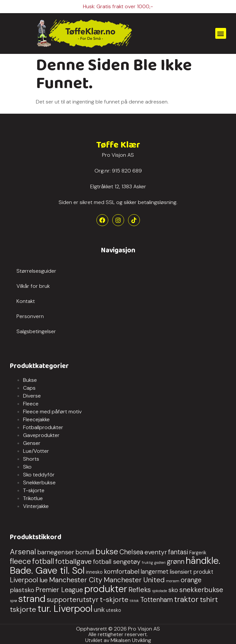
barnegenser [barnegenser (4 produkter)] (56, 552)
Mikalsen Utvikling (131, 640)
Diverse (32, 395)
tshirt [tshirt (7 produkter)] (209, 599)
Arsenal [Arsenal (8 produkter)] (23, 551)
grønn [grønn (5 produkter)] (176, 561)
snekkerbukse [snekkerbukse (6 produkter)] (201, 589)
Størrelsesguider (36, 270)
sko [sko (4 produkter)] (173, 589)
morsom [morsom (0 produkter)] (173, 580)
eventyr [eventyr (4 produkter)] (156, 552)
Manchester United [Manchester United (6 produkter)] (134, 579)
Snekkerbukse (39, 482)
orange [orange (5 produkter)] (191, 579)
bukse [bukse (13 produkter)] (107, 551)
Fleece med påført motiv (52, 411)
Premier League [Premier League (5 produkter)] (59, 589)
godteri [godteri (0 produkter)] (160, 562)
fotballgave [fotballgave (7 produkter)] (74, 561)
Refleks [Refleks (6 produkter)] (140, 589)
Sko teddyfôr (39, 474)
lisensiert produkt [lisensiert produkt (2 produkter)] (192, 571)
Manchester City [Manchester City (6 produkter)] (76, 579)
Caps (29, 388)
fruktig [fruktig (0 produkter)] (147, 562)
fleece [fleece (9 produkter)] (20, 561)
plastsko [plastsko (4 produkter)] (22, 589)
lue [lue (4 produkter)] (44, 579)
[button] (221, 33)
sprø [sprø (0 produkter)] (13, 600)
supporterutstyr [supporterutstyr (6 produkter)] (73, 599)
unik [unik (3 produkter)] (99, 609)
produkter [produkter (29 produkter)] (106, 588)
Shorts (31, 459)
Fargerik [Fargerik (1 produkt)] (198, 552)
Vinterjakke (36, 506)
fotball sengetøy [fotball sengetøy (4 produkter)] (117, 561)
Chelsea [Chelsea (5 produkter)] (131, 551)
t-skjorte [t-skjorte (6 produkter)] (114, 599)
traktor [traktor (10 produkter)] (186, 598)
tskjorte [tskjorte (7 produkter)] (23, 609)
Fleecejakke (36, 419)
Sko (27, 466)
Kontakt (26, 300)
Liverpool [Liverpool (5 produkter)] (24, 579)
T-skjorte (34, 490)
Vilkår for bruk (33, 285)
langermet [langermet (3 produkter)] (155, 571)
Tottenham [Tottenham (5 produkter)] (157, 599)
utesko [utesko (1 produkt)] (114, 609)
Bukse (30, 380)
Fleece (31, 403)
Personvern (30, 316)
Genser (32, 443)
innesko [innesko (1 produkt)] (94, 571)
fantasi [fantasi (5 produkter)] (178, 551)
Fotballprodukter (43, 427)
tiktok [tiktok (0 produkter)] (134, 600)
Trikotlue (33, 498)
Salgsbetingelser (36, 331)
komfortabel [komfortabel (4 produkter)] (122, 571)
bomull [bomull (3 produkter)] (85, 552)
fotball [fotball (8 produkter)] (43, 561)
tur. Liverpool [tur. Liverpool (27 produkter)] (65, 608)
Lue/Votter (36, 451)
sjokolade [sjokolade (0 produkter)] (159, 590)
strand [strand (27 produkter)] (32, 598)
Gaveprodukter (41, 435)
